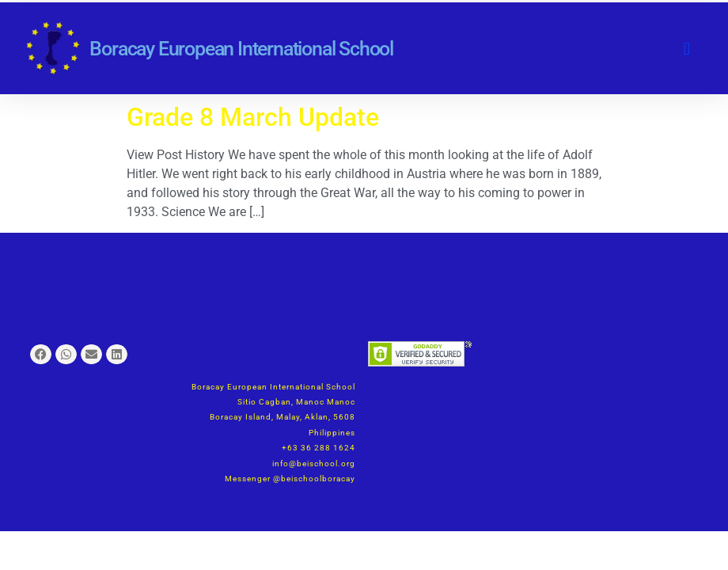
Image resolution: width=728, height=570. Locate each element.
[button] (687, 49)
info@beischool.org (314, 464)
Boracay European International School (241, 49)
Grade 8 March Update (253, 117)
